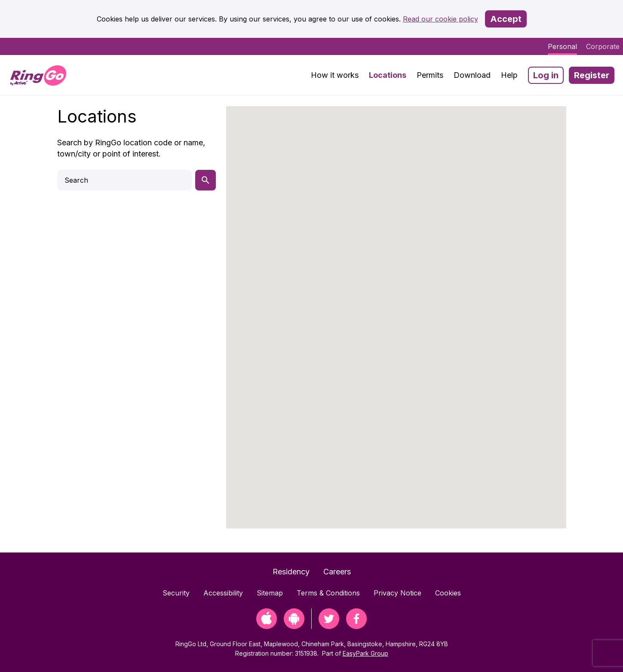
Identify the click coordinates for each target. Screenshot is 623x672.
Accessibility (223, 593)
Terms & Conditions (328, 593)
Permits (430, 75)
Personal (562, 46)
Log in (546, 75)
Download (472, 75)
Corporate (603, 46)
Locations (388, 75)
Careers (337, 572)
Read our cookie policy (440, 19)
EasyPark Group (365, 653)
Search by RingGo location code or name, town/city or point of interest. (131, 148)
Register (592, 75)
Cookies (448, 593)
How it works (335, 75)
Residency (291, 572)
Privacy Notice (397, 593)
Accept (506, 19)
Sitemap (270, 593)
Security (176, 593)
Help (509, 75)
